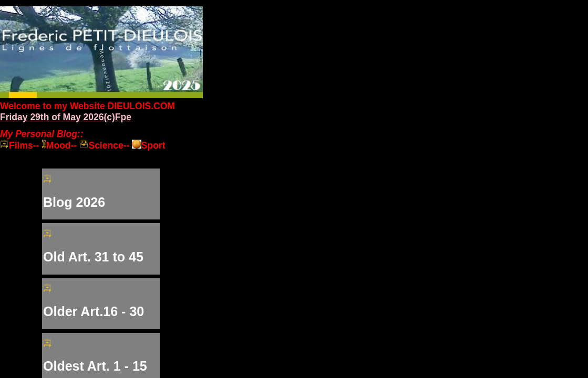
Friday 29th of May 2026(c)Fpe (66, 117)
